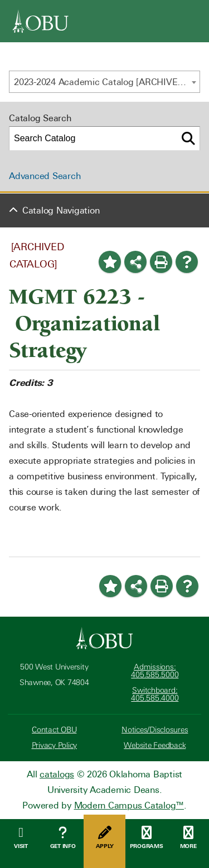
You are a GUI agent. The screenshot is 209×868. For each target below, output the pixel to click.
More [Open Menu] (188, 838)
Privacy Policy (55, 745)
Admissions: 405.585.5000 (155, 671)
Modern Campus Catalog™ (129, 805)
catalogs (57, 774)
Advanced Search (45, 176)
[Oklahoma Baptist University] (104, 638)
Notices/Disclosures (155, 730)
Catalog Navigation (61, 210)
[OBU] (41, 21)
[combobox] (104, 82)
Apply (104, 838)
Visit (21, 838)
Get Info (63, 838)
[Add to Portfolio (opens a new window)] (110, 262)
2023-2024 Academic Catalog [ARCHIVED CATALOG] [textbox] (107, 82)
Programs (146, 838)
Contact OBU (54, 730)
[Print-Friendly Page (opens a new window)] (161, 262)
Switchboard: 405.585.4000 (155, 694)
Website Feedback (155, 745)
